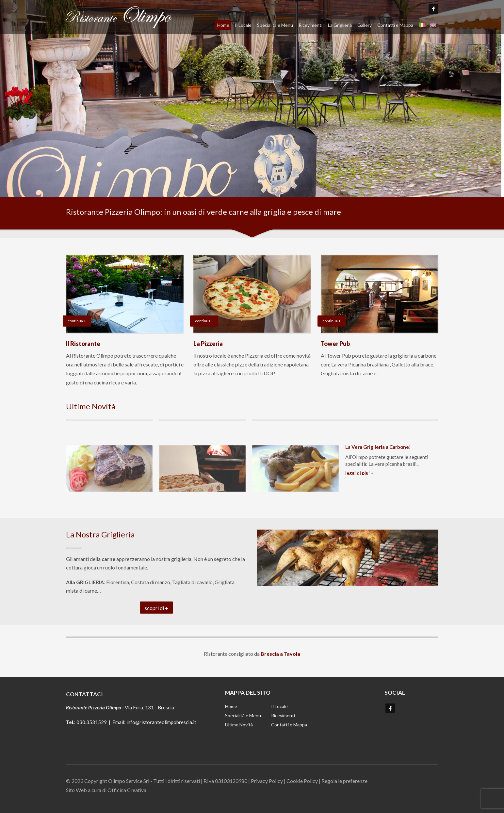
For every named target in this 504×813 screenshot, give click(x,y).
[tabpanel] (252, 98)
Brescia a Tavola (280, 654)
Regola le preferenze (344, 781)
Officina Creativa (127, 790)
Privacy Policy (267, 781)
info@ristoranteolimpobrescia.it (161, 722)
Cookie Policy (302, 781)
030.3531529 (92, 722)
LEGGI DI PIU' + (359, 473)
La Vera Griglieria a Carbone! (378, 447)
